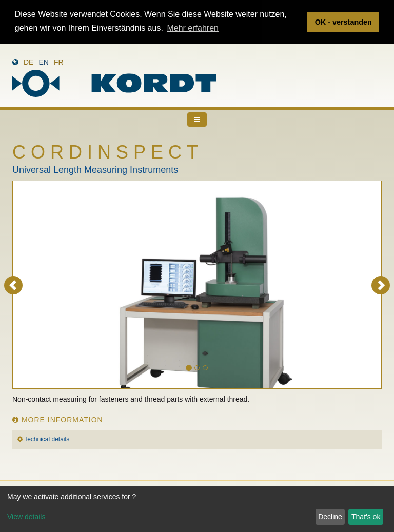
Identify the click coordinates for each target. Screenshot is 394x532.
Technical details (47, 439)
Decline (330, 517)
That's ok (366, 517)
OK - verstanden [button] (343, 22)
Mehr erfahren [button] (193, 28)
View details (26, 517)
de (28, 62)
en (43, 62)
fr (59, 62)
